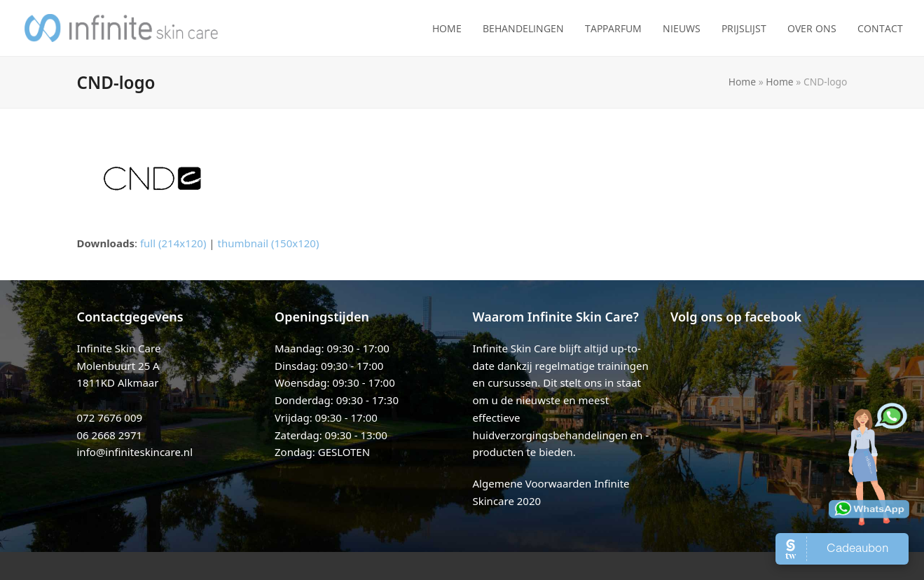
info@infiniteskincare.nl (135, 452)
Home (742, 82)
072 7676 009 (110, 417)
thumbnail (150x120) (269, 243)
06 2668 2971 (110, 435)
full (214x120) (173, 243)
